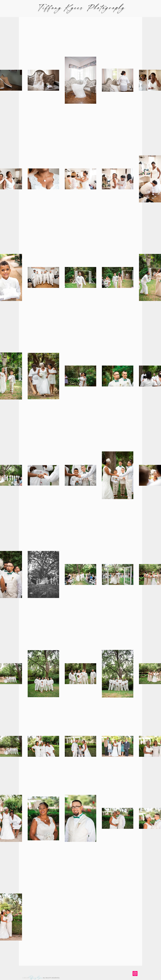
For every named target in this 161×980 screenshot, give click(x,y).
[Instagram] (135, 974)
